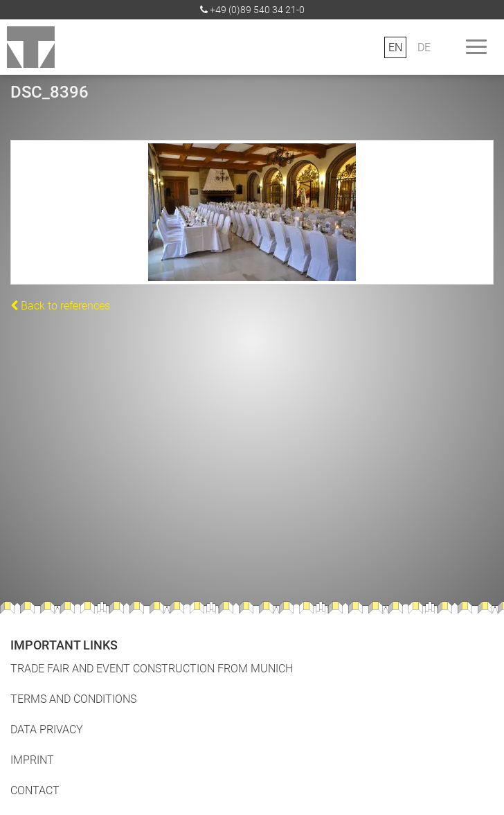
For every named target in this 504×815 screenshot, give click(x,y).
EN (395, 47)
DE (424, 47)
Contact (35, 790)
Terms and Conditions (73, 699)
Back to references (60, 306)
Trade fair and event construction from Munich (152, 669)
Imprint (32, 760)
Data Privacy (47, 729)
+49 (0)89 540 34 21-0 (257, 10)
